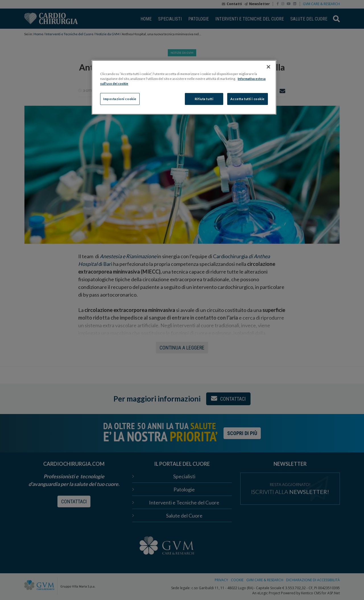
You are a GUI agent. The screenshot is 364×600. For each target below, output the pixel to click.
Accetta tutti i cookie (248, 99)
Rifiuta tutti (204, 99)
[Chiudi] (268, 67)
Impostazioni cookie (120, 99)
